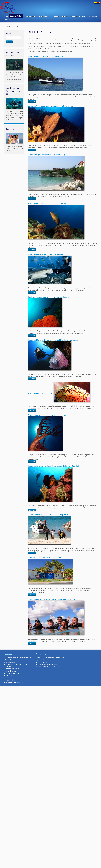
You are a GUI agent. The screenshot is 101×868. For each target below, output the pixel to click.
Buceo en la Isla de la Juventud (41, 393)
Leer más (32, 101)
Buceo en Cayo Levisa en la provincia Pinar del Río (49, 415)
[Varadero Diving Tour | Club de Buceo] (12, 7)
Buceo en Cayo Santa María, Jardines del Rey (47, 155)
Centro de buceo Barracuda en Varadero (45, 558)
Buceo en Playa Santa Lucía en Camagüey (45, 254)
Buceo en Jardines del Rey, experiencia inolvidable (49, 203)
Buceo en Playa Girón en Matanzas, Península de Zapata (52, 599)
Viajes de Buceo (45, 16)
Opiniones (8, 19)
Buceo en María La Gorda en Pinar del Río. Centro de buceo (53, 340)
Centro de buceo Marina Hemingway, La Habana (48, 297)
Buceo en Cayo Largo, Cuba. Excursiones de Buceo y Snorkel (53, 466)
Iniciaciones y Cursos (60, 16)
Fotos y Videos (75, 16)
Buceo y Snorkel (30, 16)
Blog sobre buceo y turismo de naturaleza (19, 682)
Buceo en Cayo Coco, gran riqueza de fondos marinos (51, 106)
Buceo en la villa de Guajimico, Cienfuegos (46, 56)
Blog (84, 16)
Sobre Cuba (9, 676)
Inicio (6, 16)
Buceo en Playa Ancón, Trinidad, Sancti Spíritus (48, 515)
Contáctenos (93, 16)
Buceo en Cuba (16, 16)
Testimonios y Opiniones (14, 673)
